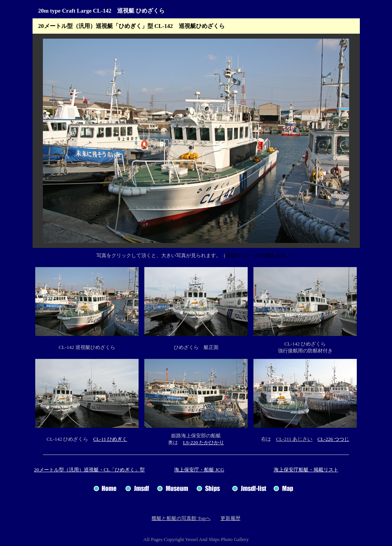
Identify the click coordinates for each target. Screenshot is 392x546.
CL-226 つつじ (333, 439)
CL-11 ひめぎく (110, 439)
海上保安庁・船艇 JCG (199, 470)
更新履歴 (230, 518)
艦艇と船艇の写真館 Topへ (181, 518)
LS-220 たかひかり (203, 443)
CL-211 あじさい (294, 439)
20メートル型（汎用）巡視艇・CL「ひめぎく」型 (90, 470)
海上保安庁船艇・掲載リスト (306, 470)
